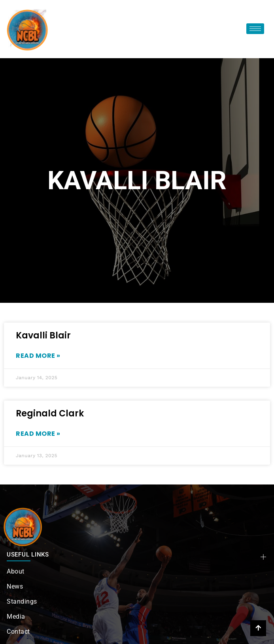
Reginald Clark (50, 413)
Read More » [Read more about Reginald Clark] (38, 434)
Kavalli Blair (43, 335)
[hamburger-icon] (255, 29)
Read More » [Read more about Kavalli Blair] (38, 356)
